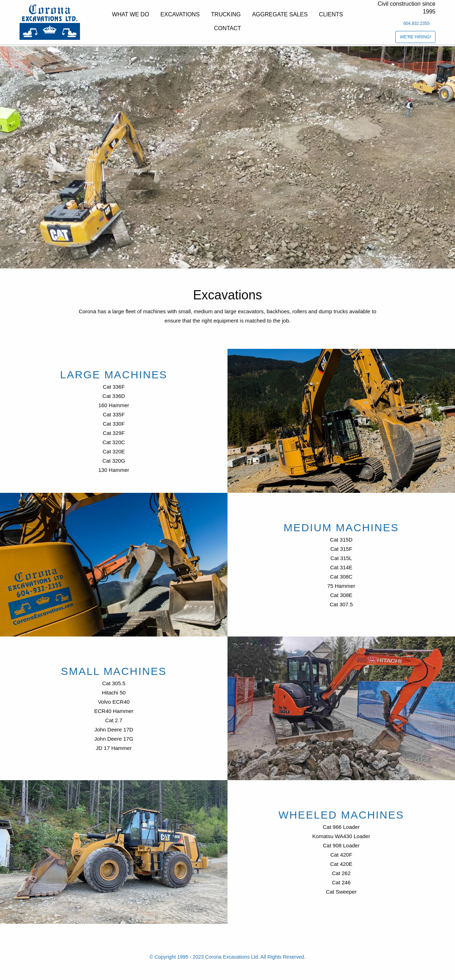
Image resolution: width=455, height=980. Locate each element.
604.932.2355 (416, 23)
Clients (331, 14)
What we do (130, 14)
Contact (227, 28)
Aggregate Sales (280, 14)
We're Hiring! (415, 37)
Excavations (180, 14)
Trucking (226, 14)
